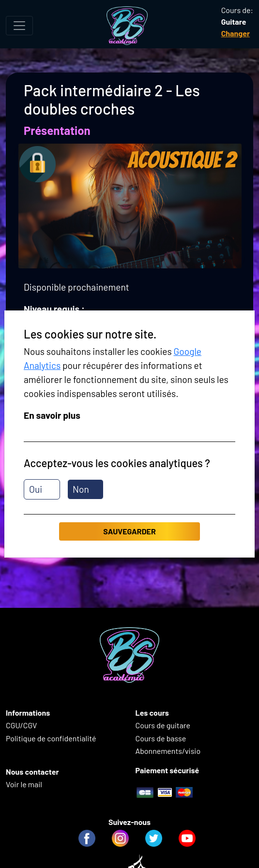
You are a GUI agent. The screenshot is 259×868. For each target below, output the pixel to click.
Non (81, 489)
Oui (36, 489)
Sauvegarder (129, 531)
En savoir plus (52, 415)
